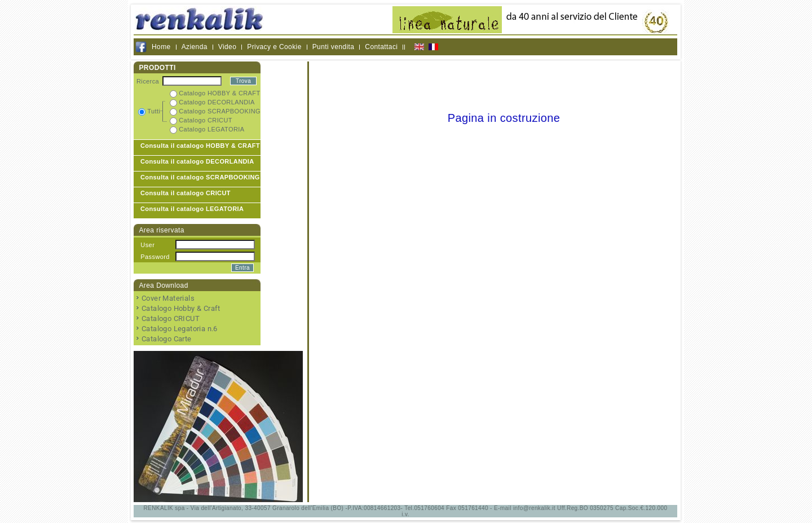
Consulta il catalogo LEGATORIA (192, 209)
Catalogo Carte (167, 339)
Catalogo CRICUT (171, 318)
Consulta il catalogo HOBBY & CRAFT (200, 146)
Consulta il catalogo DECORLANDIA (197, 161)
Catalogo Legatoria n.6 (180, 329)
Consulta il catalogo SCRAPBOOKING (200, 177)
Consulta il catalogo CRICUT (186, 193)
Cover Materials (168, 298)
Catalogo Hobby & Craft (181, 308)
